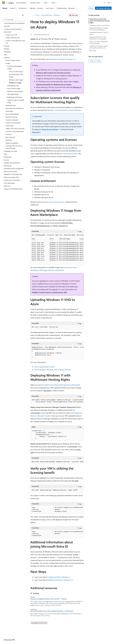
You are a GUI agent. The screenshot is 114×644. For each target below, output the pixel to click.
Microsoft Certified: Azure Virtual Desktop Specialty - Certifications (52, 611)
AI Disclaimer (7, 638)
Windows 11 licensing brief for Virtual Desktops (64, 110)
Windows (57, 15)
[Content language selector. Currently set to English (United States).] (12, 633)
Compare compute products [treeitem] (13, 29)
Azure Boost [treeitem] (9, 111)
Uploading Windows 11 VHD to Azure (99, 33)
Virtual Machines (46, 15)
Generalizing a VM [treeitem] (13, 86)
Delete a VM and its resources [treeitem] (15, 128)
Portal (91, 8)
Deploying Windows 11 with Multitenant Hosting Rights (98, 38)
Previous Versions (18, 638)
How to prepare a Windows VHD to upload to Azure (52, 370)
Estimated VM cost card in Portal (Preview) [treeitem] (14, 147)
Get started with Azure (103, 8)
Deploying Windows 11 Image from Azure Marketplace (99, 29)
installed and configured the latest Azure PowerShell (62, 385)
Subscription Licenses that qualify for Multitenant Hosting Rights (99, 21)
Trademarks (84, 638)
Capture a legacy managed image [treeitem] (16, 101)
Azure (37, 15)
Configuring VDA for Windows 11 (59, 577)
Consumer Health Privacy (58, 638)
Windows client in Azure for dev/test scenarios (53, 73)
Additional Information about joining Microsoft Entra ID (99, 47)
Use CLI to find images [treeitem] (16, 72)
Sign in (109, 3)
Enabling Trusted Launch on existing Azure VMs (50, 292)
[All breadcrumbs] (32, 15)
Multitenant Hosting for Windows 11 (62, 59)
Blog (28, 638)
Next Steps (93, 50)
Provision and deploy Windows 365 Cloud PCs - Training (48, 599)
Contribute (36, 638)
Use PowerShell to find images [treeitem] (16, 76)
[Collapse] (23, 15)
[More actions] (82, 15)
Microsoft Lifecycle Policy (69, 154)
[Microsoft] (4, 3)
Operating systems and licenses (99, 25)
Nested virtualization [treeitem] (12, 143)
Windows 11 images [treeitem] (15, 83)
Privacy (44, 638)
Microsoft (36, 132)
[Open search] (104, 3)
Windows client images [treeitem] (16, 80)
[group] (57, 249)
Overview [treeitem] (7, 26)
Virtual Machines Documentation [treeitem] (14, 23)
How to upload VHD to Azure (44, 367)
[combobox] (14, 19)
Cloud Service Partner (50, 129)
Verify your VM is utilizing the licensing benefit (99, 42)
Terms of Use (74, 638)
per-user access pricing (55, 202)
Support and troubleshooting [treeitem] (13, 189)
